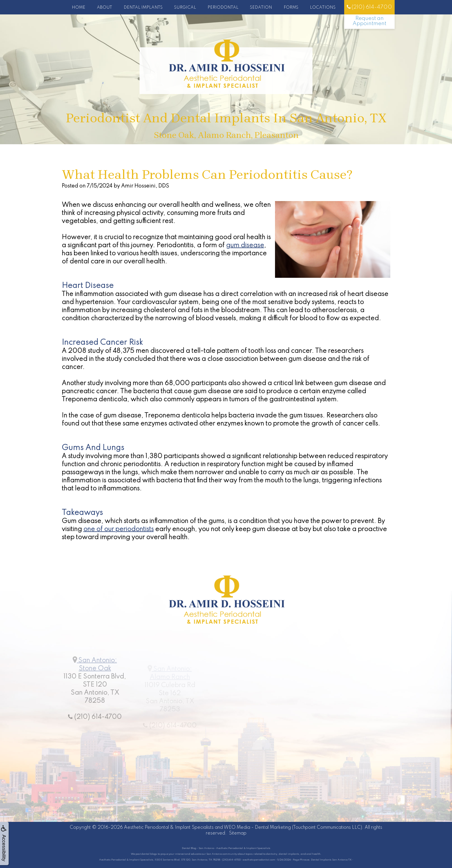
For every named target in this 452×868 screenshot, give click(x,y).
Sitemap (238, 833)
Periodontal (223, 8)
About (104, 8)
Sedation (261, 8)
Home (79, 8)
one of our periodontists (118, 529)
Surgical (185, 8)
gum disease (245, 245)
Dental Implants (143, 8)
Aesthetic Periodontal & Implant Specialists (169, 828)
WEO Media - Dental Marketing (257, 828)
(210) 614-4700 (369, 7)
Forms (291, 8)
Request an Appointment (369, 21)
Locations (323, 8)
